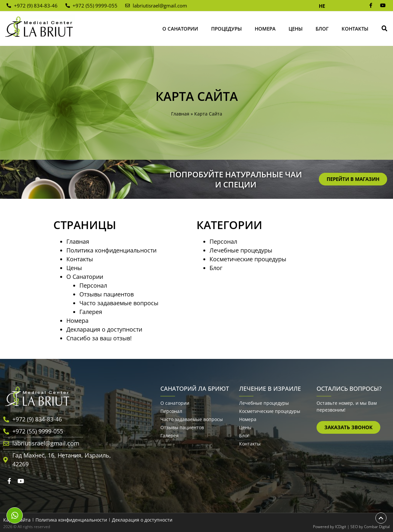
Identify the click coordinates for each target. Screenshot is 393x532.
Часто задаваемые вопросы (119, 303)
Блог (322, 29)
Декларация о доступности (104, 329)
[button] (385, 29)
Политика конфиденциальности (111, 250)
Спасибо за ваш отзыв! (99, 338)
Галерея (91, 312)
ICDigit (341, 527)
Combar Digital (377, 527)
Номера (265, 29)
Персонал (93, 285)
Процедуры (226, 29)
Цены (296, 29)
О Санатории (180, 29)
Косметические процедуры (248, 259)
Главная (180, 114)
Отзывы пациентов (107, 294)
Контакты (355, 29)
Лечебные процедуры (241, 250)
